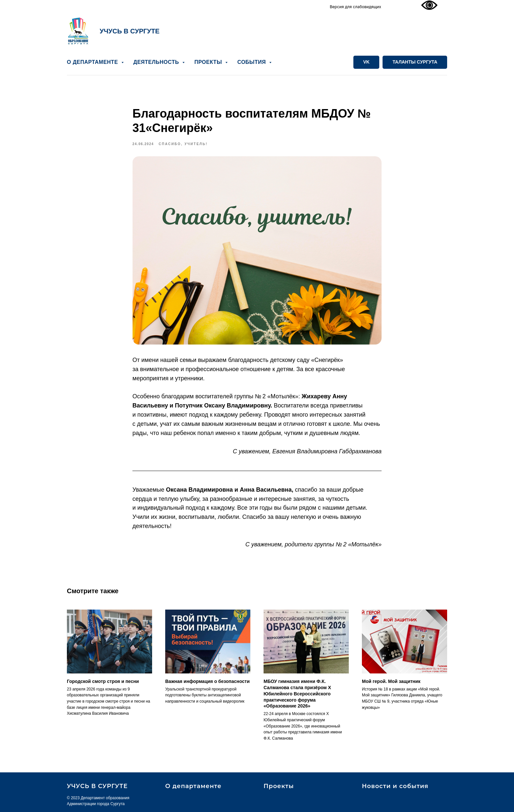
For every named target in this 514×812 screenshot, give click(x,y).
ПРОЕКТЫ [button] (209, 62)
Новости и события (395, 786)
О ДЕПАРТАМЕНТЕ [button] (93, 62)
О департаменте (193, 786)
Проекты (279, 786)
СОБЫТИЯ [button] (252, 62)
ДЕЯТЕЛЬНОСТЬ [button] (157, 62)
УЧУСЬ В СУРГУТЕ (130, 31)
